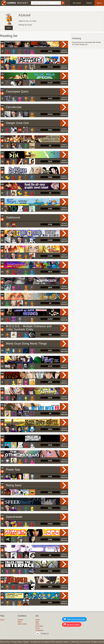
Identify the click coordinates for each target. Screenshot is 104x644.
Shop (37, 624)
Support (26, 642)
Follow (9, 28)
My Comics (77, 3)
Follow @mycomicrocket (74, 619)
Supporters (39, 630)
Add (2, 46)
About (38, 620)
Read (64, 44)
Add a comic (22, 624)
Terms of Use (5, 642)
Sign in (99, 3)
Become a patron (72, 624)
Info (2, 43)
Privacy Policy (16, 642)
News (20, 622)
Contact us (45, 634)
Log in (2, 620)
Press (38, 628)
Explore (89, 3)
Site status (39, 626)
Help (37, 622)
